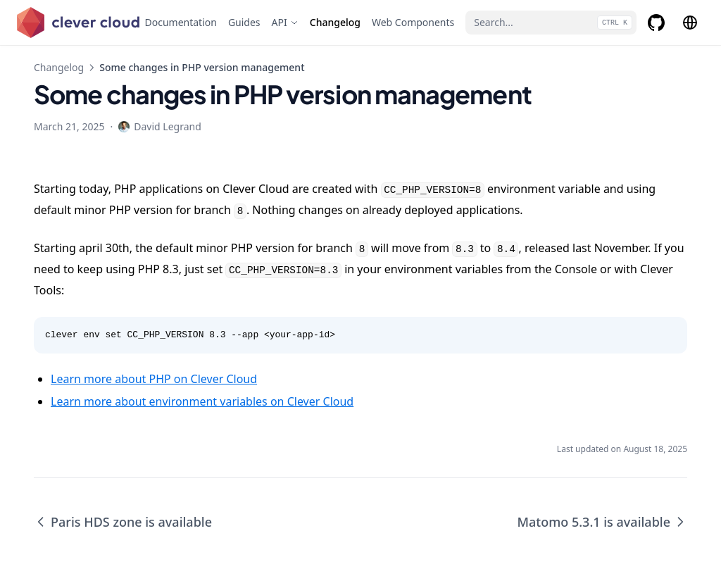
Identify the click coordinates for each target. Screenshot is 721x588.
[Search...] (551, 23)
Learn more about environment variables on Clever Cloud (202, 401)
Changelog (59, 67)
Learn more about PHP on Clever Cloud (154, 379)
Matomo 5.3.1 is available (602, 522)
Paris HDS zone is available (123, 522)
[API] (285, 23)
